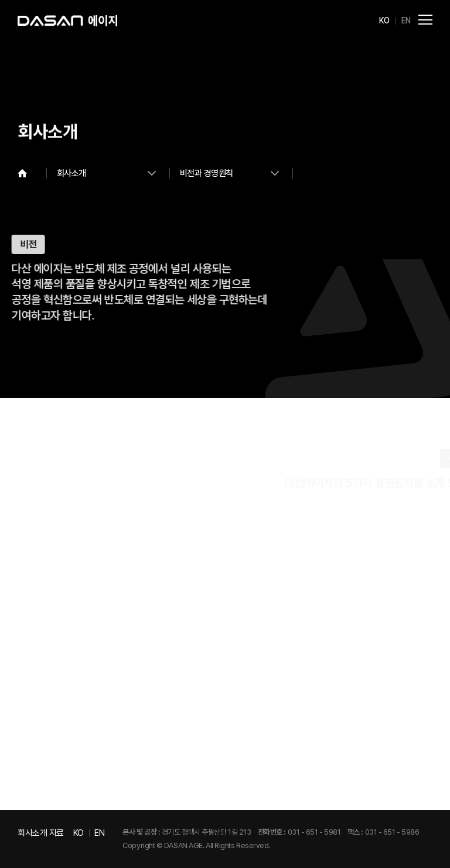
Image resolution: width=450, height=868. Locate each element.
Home (32, 173)
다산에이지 (67, 21)
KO (384, 20)
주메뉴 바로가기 (0, 0)
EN (406, 20)
